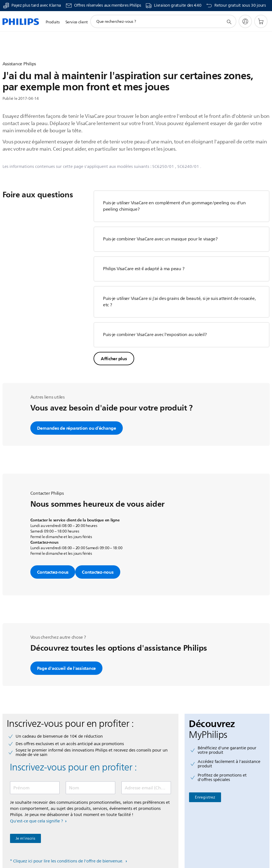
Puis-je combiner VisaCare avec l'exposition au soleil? (155, 335)
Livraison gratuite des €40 (178, 6)
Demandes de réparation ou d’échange (77, 428)
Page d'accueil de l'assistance (67, 668)
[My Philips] (245, 21)
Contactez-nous (53, 572)
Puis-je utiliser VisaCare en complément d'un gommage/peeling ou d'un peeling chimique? (174, 206)
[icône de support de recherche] (229, 22)
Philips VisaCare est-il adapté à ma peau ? (144, 269)
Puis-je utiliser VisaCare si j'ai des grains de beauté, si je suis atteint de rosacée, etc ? (179, 302)
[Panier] (261, 21)
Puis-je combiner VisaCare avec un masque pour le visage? (160, 239)
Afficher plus (114, 359)
